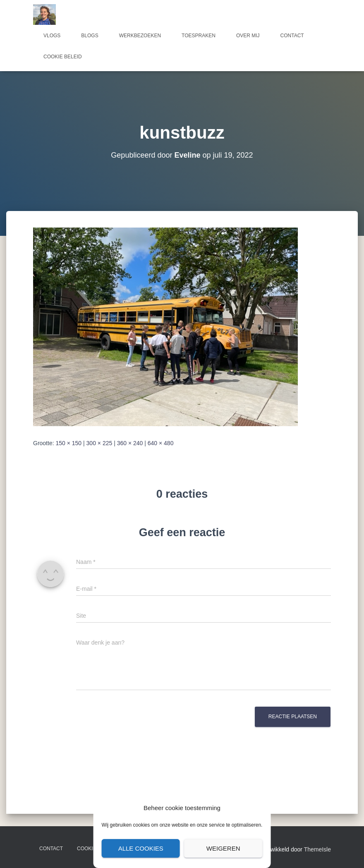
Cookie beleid (63, 57)
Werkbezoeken (140, 36)
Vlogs (52, 36)
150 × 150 (68, 443)
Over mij (248, 36)
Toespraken (199, 36)
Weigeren (223, 848)
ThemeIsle (317, 849)
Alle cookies (141, 848)
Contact (292, 36)
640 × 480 (161, 443)
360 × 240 (130, 443)
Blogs (90, 36)
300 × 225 (99, 443)
